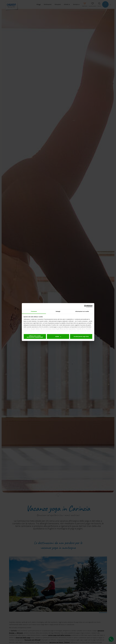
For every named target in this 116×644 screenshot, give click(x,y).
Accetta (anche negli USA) (81, 336)
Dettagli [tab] (58, 311)
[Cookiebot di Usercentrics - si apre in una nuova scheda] (85, 306)
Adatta (58, 336)
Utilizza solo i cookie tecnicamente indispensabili (35, 336)
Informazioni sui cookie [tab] (82, 311)
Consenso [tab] (34, 311)
